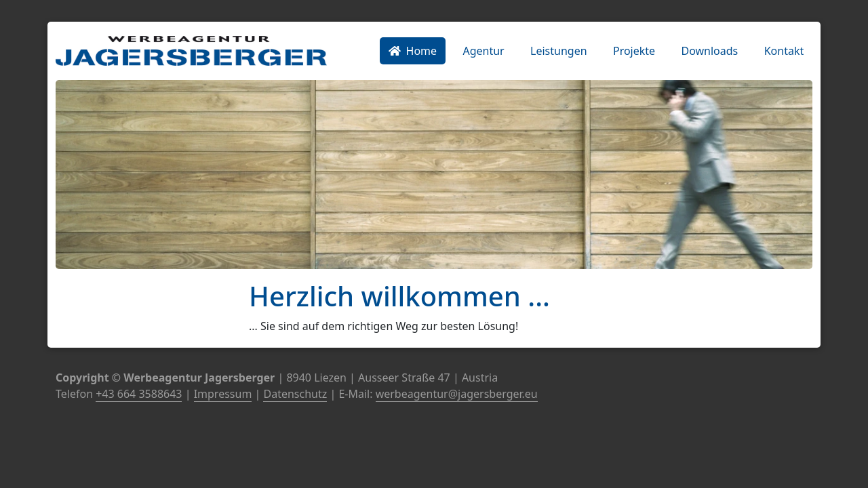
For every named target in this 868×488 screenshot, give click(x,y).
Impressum (223, 394)
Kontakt (784, 51)
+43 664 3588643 (139, 394)
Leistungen (559, 51)
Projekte (634, 51)
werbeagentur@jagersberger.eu (457, 394)
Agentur (483, 51)
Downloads (709, 51)
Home (413, 51)
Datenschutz (295, 394)
